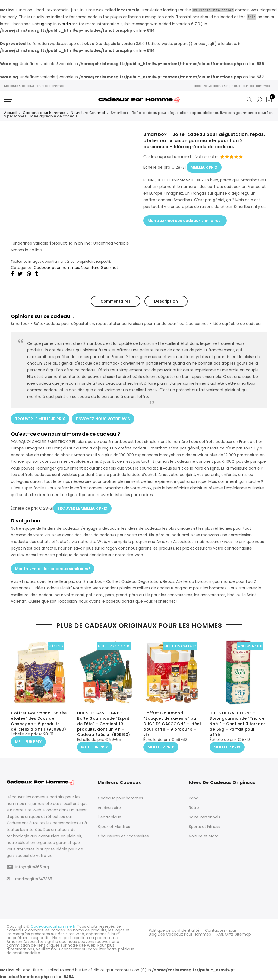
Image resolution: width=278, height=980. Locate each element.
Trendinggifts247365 (29, 879)
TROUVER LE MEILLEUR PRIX (40, 419)
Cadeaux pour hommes (44, 113)
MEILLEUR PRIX (204, 167)
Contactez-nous (221, 930)
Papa (194, 798)
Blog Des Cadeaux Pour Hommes (180, 934)
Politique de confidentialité (174, 930)
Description (166, 301)
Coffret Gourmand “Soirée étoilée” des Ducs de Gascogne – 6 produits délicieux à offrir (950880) (39, 721)
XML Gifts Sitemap (234, 934)
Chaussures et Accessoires (123, 836)
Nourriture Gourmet (88, 113)
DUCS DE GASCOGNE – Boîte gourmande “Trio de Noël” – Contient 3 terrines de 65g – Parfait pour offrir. (238, 724)
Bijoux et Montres (114, 827)
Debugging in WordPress (55, 24)
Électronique (110, 817)
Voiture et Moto (204, 836)
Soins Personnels (205, 817)
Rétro (194, 808)
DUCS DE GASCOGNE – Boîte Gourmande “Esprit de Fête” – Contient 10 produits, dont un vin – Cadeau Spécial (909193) (104, 724)
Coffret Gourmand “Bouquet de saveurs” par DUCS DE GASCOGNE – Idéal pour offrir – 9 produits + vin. (172, 724)
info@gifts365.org (32, 867)
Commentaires (116, 301)
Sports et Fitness (205, 827)
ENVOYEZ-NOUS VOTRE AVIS (103, 419)
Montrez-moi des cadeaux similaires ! (185, 221)
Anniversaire (109, 808)
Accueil (11, 113)
